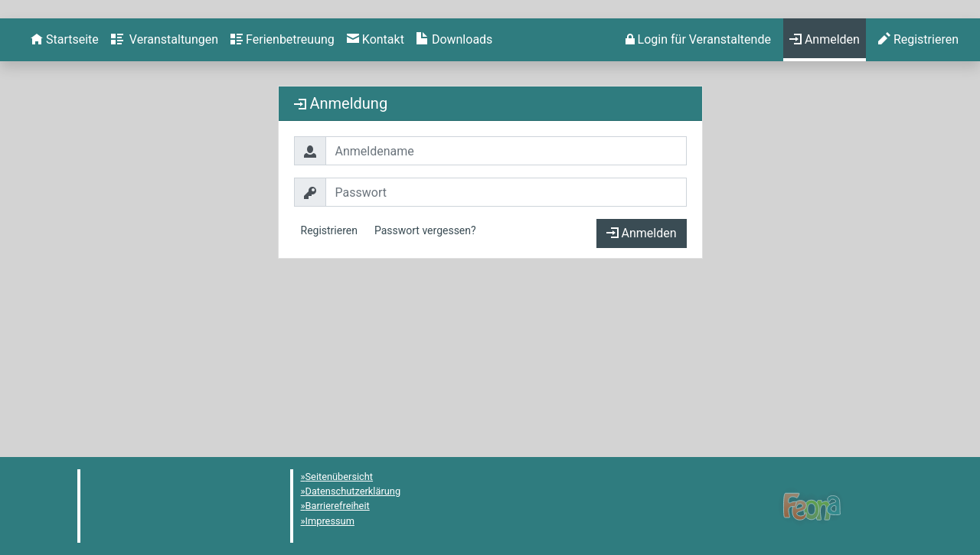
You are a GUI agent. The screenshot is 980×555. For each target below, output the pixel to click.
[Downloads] (454, 192)
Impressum (330, 521)
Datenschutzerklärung (353, 491)
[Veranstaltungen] (165, 192)
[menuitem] (65, 192)
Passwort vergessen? (425, 383)
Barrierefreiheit (338, 506)
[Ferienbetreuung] (283, 192)
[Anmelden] (698, 192)
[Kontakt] (376, 192)
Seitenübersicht (340, 477)
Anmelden (642, 385)
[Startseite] (65, 192)
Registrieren (329, 383)
